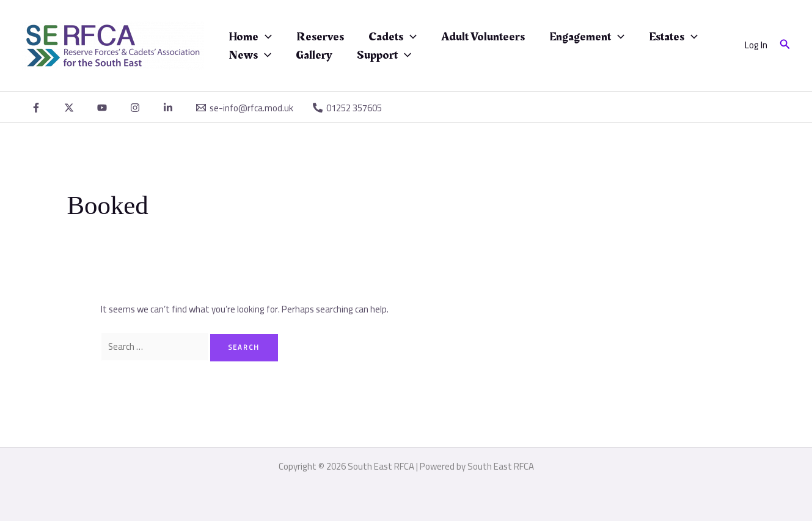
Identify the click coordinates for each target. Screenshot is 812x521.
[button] (785, 46)
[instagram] (137, 108)
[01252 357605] (347, 108)
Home (250, 37)
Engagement (587, 37)
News (250, 55)
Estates (673, 37)
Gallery (314, 55)
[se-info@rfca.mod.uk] (245, 108)
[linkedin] (170, 108)
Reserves (320, 37)
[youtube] (104, 108)
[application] (265, 37)
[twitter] (71, 108)
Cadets (393, 37)
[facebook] (38, 108)
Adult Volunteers (483, 37)
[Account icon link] (756, 46)
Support (384, 55)
